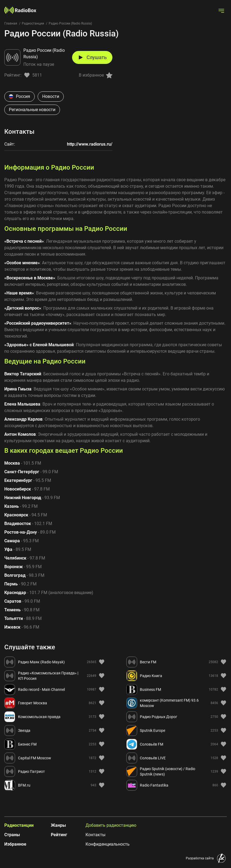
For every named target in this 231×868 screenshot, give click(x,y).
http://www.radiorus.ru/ (90, 144)
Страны (12, 835)
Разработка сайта (200, 858)
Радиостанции (33, 23)
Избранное (15, 844)
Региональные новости (32, 110)
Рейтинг (59, 835)
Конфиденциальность (108, 844)
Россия (19, 96)
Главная (11, 23)
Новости (51, 96)
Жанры (58, 825)
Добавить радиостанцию (111, 825)
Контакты (95, 835)
